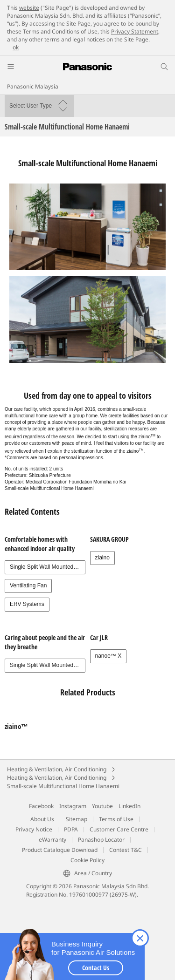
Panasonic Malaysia (33, 86)
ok (16, 47)
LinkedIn (129, 806)
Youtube (102, 806)
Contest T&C (126, 850)
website (29, 8)
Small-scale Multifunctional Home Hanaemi (63, 786)
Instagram (73, 806)
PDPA (71, 829)
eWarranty (52, 840)
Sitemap (77, 819)
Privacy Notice (34, 829)
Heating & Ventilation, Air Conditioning (57, 769)
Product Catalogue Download (60, 850)
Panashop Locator (101, 840)
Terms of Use (116, 819)
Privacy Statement (135, 31)
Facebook (41, 806)
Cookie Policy (87, 860)
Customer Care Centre (119, 829)
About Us (42, 819)
